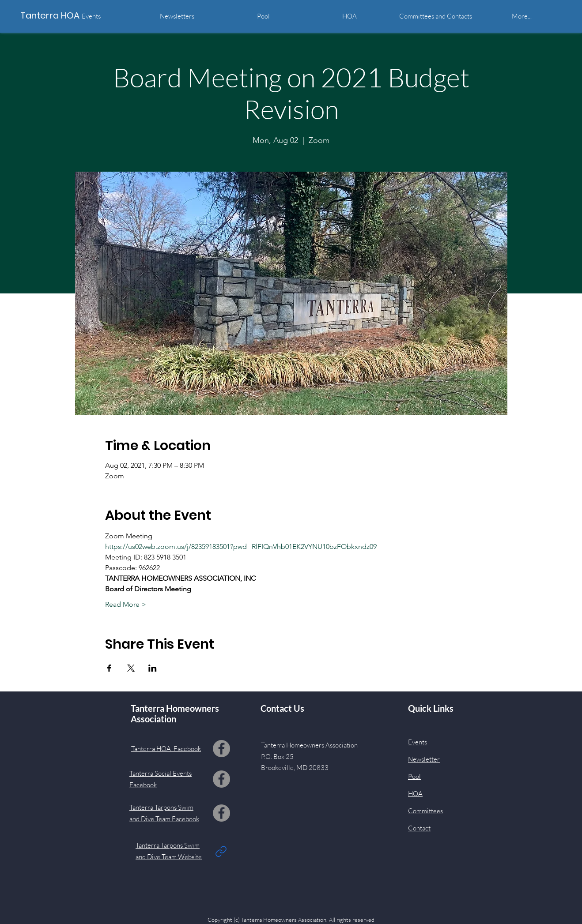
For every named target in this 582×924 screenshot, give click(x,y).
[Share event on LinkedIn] (153, 668)
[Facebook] (221, 749)
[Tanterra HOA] (60, 15)
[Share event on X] (131, 668)
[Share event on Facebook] (109, 668)
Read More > (126, 604)
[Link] (221, 851)
